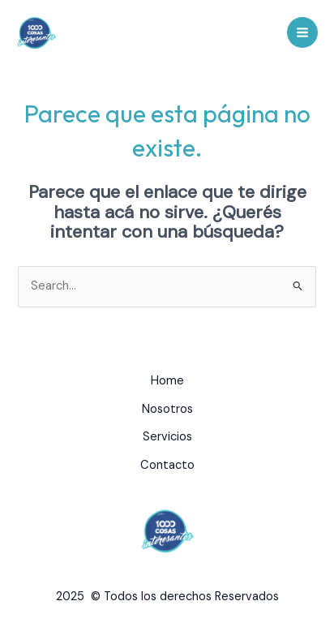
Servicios (167, 437)
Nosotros (167, 409)
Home (167, 381)
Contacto (167, 465)
